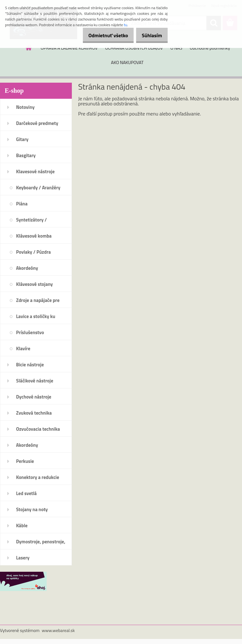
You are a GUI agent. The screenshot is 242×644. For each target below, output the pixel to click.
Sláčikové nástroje (35, 381)
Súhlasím (150, 35)
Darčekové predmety (37, 123)
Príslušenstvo (30, 332)
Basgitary (26, 155)
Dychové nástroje (34, 397)
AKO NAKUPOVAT (127, 62)
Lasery (23, 558)
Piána (22, 204)
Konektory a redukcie (38, 477)
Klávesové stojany (35, 284)
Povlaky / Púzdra (33, 252)
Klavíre (23, 349)
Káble (22, 526)
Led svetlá (26, 493)
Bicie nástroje (30, 365)
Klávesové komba (34, 236)
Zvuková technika (34, 413)
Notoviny (25, 107)
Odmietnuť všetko (101, 35)
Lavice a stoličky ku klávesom (36, 318)
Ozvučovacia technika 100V (38, 431)
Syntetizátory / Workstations (32, 222)
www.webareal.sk (58, 630)
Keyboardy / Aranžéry (38, 188)
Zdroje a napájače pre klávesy (38, 302)
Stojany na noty (32, 509)
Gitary (22, 139)
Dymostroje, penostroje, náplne (41, 544)
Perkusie (25, 461)
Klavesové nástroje (35, 171)
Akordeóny (27, 268)
